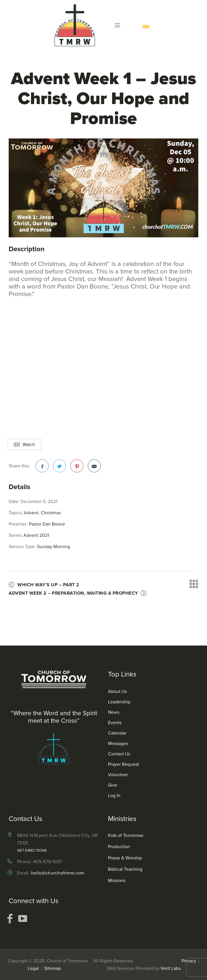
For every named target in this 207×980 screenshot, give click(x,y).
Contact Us (119, 754)
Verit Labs (171, 968)
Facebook (42, 468)
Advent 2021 (36, 535)
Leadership (119, 702)
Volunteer (118, 774)
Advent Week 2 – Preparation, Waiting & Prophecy (73, 593)
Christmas (51, 513)
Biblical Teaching (125, 869)
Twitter (60, 468)
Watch (24, 444)
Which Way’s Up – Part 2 (48, 585)
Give (113, 785)
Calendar (117, 733)
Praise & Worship (125, 858)
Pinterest (77, 468)
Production (119, 846)
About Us (118, 691)
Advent (31, 513)
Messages (118, 743)
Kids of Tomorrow (126, 835)
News (114, 712)
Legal (33, 968)
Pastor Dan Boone (47, 524)
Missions (117, 880)
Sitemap (53, 968)
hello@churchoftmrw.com (58, 873)
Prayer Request (123, 764)
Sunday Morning (54, 546)
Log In (114, 795)
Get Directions (32, 850)
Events (115, 722)
